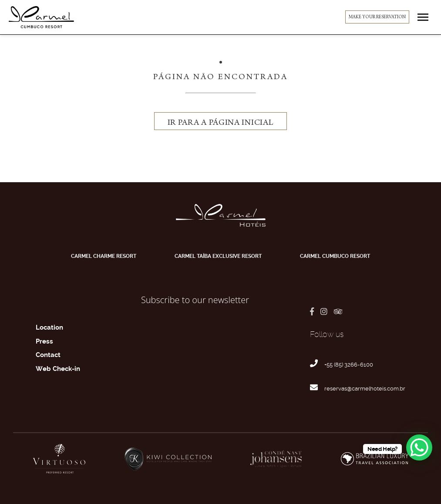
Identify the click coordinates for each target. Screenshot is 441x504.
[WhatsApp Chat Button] (419, 447)
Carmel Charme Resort (104, 256)
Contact (48, 355)
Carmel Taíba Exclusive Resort (218, 256)
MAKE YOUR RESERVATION (377, 18)
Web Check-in (58, 369)
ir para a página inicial (221, 123)
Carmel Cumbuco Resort (335, 256)
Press (44, 341)
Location (49, 327)
